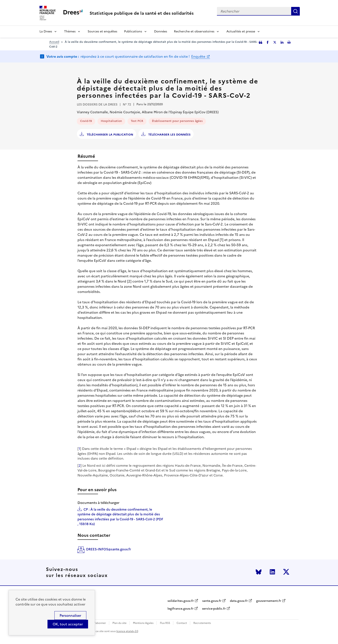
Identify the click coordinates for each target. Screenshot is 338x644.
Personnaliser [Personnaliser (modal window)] (70, 615)
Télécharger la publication (110, 135)
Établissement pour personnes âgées (177, 121)
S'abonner (100, 623)
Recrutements (202, 623)
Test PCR (137, 121)
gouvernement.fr (269, 601)
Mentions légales (143, 623)
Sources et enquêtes (102, 31)
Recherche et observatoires (194, 31)
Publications (133, 31)
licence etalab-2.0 (127, 631)
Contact (182, 623)
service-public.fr (214, 609)
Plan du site (119, 623)
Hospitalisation (111, 121)
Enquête (199, 56)
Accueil (54, 42)
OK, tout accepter (68, 624)
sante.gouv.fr (212, 601)
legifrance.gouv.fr (181, 609)
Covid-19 (86, 121)
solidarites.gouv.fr (181, 601)
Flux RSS (165, 623)
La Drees (46, 31)
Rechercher (295, 11)
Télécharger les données (169, 135)
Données (161, 31)
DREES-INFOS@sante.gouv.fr (109, 549)
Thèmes (70, 31)
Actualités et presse (241, 31)
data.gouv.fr (239, 601)
